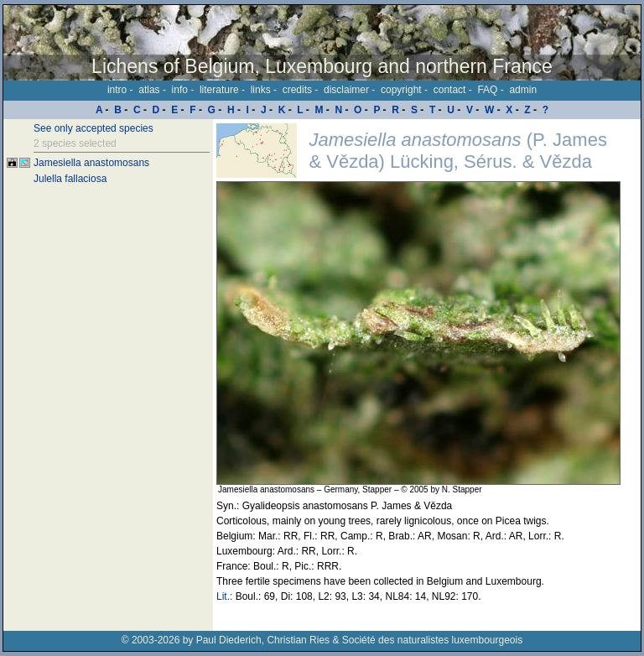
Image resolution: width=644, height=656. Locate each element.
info (180, 90)
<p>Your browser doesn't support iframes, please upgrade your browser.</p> (427, 375)
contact (450, 90)
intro (117, 90)
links (261, 90)
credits (297, 90)
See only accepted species (93, 128)
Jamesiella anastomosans (91, 163)
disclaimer (346, 90)
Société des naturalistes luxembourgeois (432, 640)
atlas (149, 90)
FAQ (487, 90)
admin (523, 90)
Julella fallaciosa (70, 179)
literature (219, 90)
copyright (401, 90)
